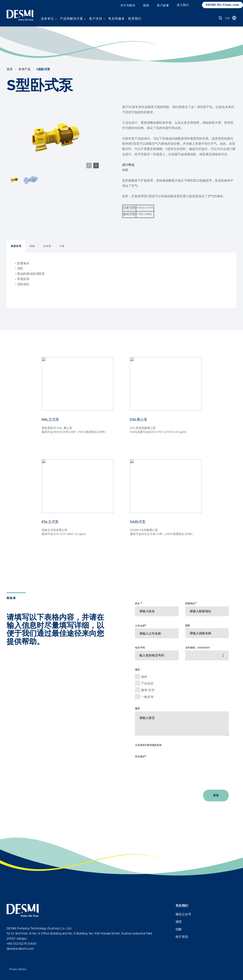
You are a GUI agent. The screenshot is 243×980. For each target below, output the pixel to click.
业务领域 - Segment (198, 657)
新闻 (146, 6)
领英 (179, 922)
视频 (32, 256)
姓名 (138, 613)
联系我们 (135, 19)
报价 (144, 686)
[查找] (220, 18)
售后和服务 (117, 19)
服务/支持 (148, 700)
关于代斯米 (128, 6)
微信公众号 (183, 914)
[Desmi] (20, 15)
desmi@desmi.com (20, 949)
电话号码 (140, 657)
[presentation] (168, 778)
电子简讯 (182, 937)
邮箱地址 (191, 613)
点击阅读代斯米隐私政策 (148, 755)
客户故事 (163, 6)
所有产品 (24, 79)
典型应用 (16, 256)
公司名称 (141, 635)
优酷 (179, 929)
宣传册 (47, 256)
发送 (216, 805)
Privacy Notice (18, 969)
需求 (137, 718)
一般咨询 (147, 707)
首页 (10, 79)
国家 (188, 635)
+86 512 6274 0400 (22, 944)
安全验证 (141, 766)
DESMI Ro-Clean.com (222, 5)
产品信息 (147, 693)
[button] (96, 175)
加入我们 (183, 5)
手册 (62, 256)
